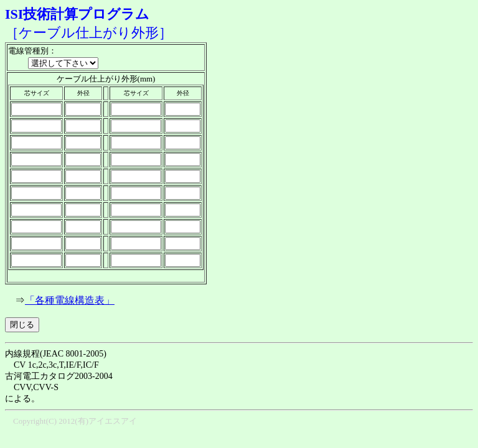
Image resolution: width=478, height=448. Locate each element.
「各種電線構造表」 (70, 300)
